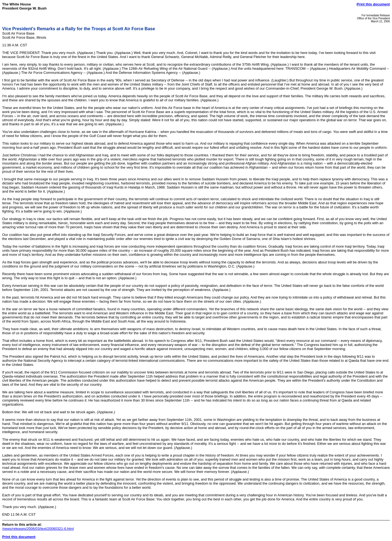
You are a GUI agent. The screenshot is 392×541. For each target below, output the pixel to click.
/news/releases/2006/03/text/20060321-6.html (38, 529)
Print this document (373, 4)
